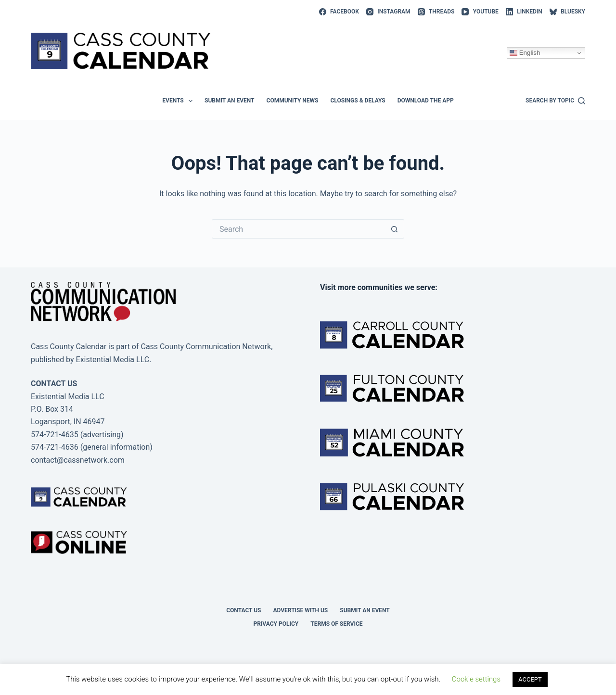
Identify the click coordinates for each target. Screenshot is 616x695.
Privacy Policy (276, 624)
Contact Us (244, 610)
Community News (293, 101)
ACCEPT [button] (530, 679)
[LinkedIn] (524, 12)
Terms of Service (336, 624)
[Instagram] (388, 12)
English (525, 53)
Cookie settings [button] (476, 679)
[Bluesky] (567, 12)
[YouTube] (480, 12)
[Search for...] (298, 229)
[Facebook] (339, 12)
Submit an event (230, 101)
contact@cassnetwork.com (78, 460)
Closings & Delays (358, 101)
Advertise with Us (301, 610)
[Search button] (395, 229)
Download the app (426, 101)
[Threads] (436, 12)
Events (179, 101)
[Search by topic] (555, 101)
